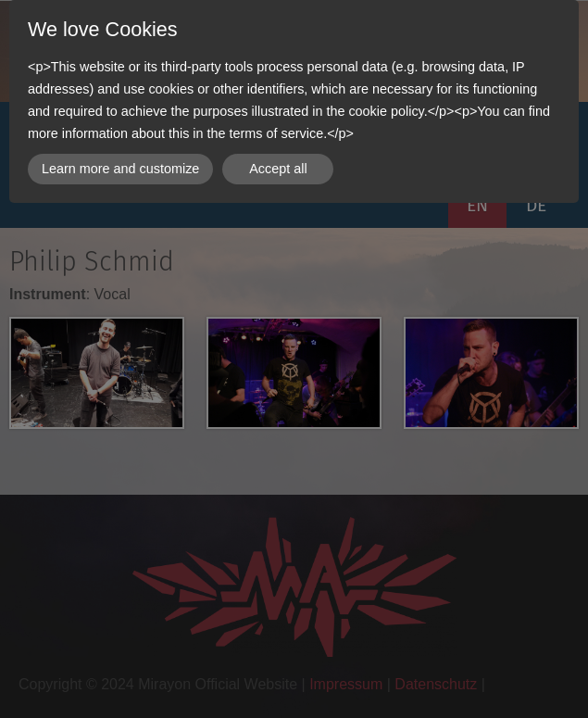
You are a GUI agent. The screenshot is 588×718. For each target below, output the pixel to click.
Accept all (278, 169)
